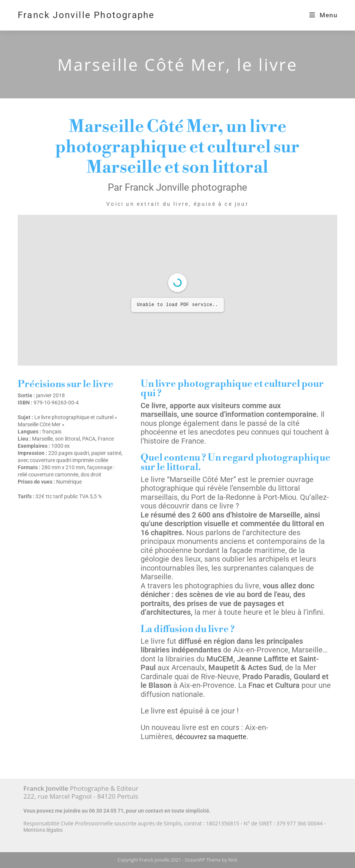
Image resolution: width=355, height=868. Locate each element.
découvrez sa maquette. (212, 737)
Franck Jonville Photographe (86, 15)
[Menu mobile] (323, 15)
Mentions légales (43, 830)
